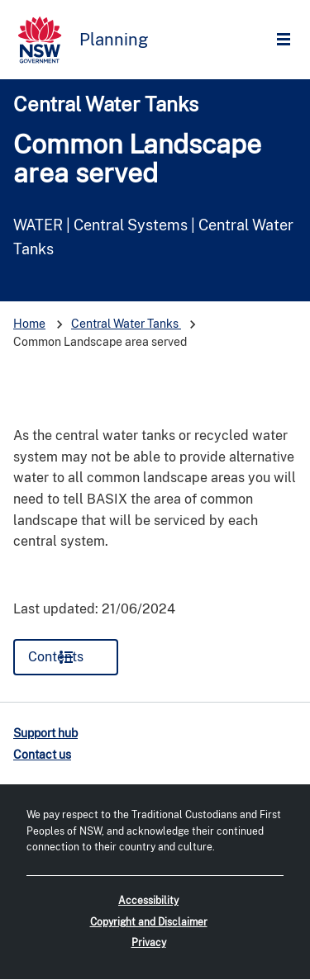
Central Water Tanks (106, 104)
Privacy (149, 943)
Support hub (45, 733)
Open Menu (288, 40)
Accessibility (148, 901)
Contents (56, 657)
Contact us (42, 755)
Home (29, 324)
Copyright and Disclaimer (149, 922)
